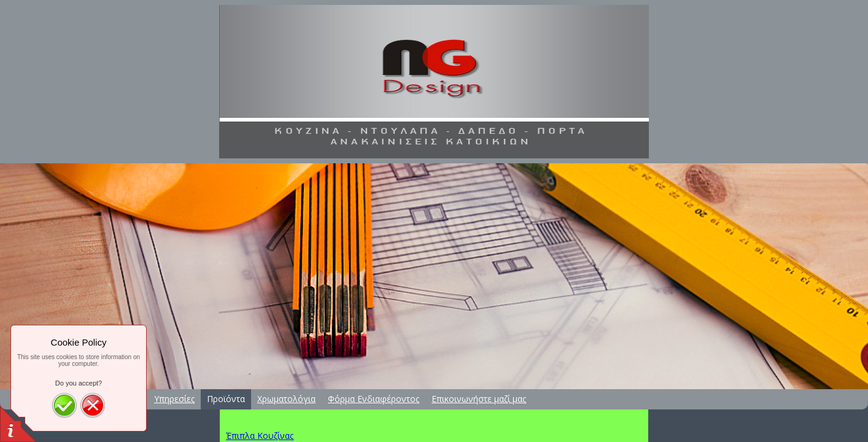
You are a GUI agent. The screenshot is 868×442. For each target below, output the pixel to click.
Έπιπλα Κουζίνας (260, 436)
